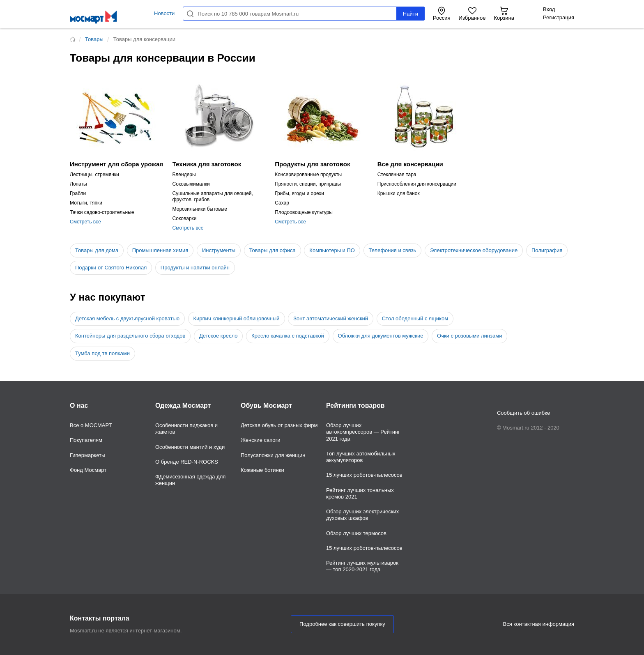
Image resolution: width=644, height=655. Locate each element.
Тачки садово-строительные (102, 212)
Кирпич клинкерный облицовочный (237, 318)
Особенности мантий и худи (190, 447)
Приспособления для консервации (417, 184)
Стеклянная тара (397, 175)
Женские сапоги (261, 440)
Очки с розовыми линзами (469, 336)
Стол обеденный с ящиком (415, 318)
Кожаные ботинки (262, 470)
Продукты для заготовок (312, 164)
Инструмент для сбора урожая (116, 164)
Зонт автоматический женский (331, 318)
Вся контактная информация (539, 624)
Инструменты (219, 250)
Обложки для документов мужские (381, 336)
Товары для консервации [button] (144, 39)
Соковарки (185, 218)
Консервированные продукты (308, 175)
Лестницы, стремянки (94, 175)
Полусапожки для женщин (273, 455)
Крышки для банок (399, 193)
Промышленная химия (160, 250)
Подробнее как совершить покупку (342, 624)
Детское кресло (218, 336)
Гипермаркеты (87, 455)
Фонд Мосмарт (88, 470)
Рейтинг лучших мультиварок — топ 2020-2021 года (362, 566)
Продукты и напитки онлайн (195, 268)
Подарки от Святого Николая (111, 268)
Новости (164, 13)
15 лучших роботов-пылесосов (364, 475)
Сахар (282, 203)
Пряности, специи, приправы (308, 184)
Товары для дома (97, 250)
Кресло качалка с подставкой (288, 336)
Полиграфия (547, 250)
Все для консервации (410, 164)
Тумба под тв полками (102, 353)
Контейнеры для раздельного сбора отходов (130, 336)
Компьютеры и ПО (332, 250)
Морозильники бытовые (200, 209)
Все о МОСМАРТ (91, 425)
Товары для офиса (273, 250)
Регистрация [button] (559, 17)
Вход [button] (549, 9)
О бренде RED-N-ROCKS (187, 462)
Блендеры (184, 175)
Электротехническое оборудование (474, 250)
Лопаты (78, 184)
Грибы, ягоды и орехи (299, 193)
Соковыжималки (191, 184)
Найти (411, 14)
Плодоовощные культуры (304, 212)
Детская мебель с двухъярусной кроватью (127, 318)
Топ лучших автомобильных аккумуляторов (361, 457)
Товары (94, 39)
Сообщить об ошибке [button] (523, 413)
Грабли (78, 193)
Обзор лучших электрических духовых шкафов (362, 515)
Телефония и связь (393, 250)
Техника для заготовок (207, 164)
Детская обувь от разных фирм (279, 425)
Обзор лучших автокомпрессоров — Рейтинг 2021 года (363, 432)
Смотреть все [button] (85, 222)
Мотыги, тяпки (86, 203)
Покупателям (86, 440)
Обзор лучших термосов (356, 533)
